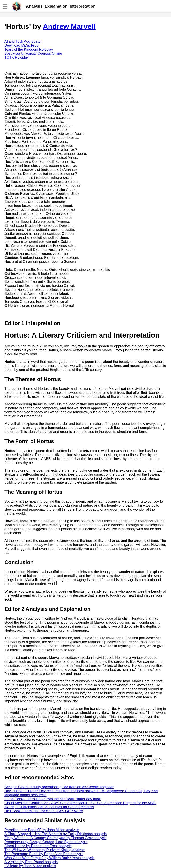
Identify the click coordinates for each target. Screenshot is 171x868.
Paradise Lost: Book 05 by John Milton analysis (42, 830)
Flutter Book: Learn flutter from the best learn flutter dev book (53, 799)
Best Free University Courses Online (33, 53)
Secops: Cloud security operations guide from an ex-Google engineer (59, 787)
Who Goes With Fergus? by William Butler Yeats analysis (50, 858)
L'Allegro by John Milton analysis (30, 866)
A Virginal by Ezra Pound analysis (31, 862)
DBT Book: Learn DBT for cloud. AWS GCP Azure (44, 811)
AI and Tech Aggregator (23, 41)
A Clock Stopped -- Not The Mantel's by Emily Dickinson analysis (56, 834)
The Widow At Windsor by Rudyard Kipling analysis (45, 850)
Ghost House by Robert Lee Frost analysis (38, 846)
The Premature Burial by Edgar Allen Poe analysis (44, 854)
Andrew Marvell (69, 26)
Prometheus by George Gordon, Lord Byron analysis (46, 842)
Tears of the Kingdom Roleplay (29, 49)
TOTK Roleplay (17, 57)
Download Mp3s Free (21, 45)
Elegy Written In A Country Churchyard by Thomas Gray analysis (55, 838)
